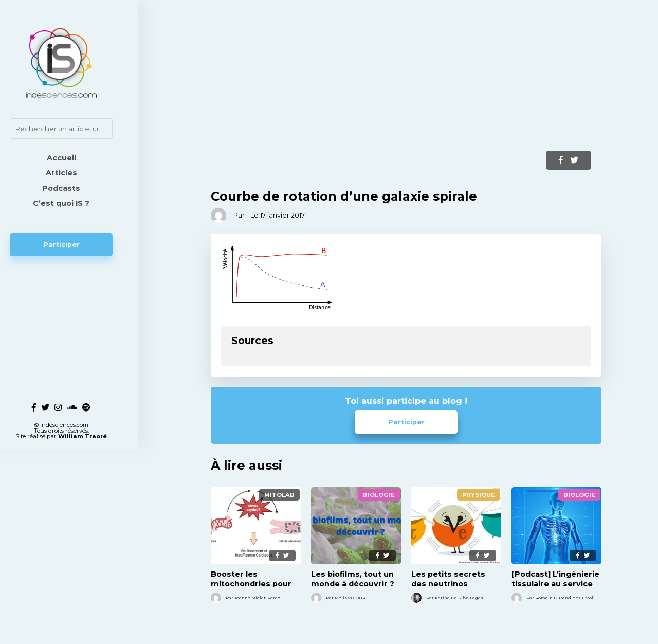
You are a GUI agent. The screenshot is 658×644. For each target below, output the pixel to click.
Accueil (77, 158)
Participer (77, 245)
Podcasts (77, 188)
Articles (77, 173)
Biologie (379, 495)
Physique (479, 495)
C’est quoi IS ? (77, 203)
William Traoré (98, 395)
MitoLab (279, 495)
